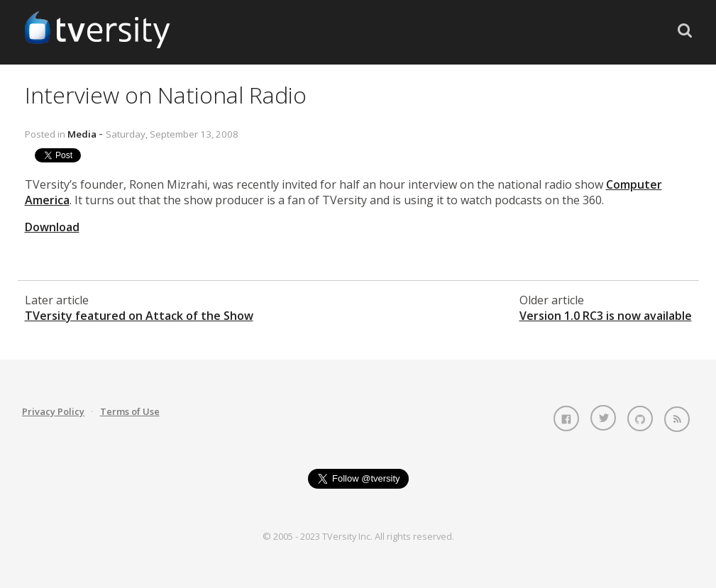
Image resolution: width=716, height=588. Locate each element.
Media (82, 134)
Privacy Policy (53, 411)
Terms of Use (130, 411)
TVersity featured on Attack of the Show (139, 316)
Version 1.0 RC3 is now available (606, 316)
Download (52, 227)
